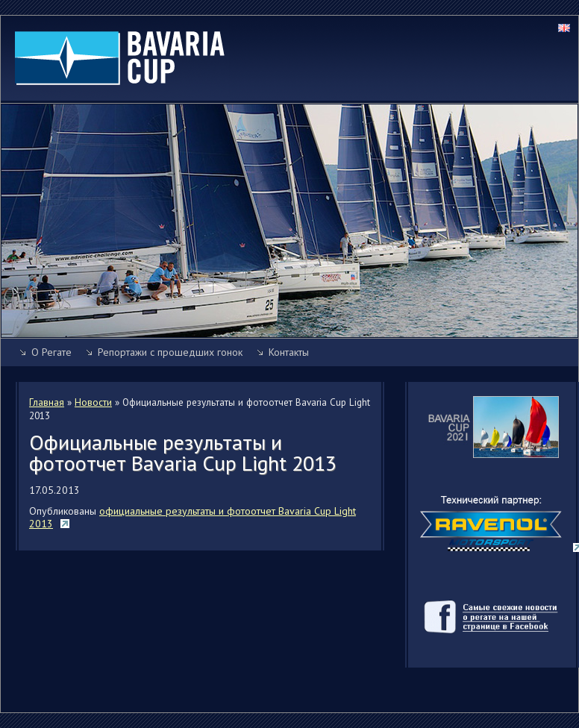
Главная (47, 402)
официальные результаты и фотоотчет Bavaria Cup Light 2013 (193, 518)
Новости (93, 402)
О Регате (51, 352)
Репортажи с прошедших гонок (170, 352)
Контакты (289, 352)
